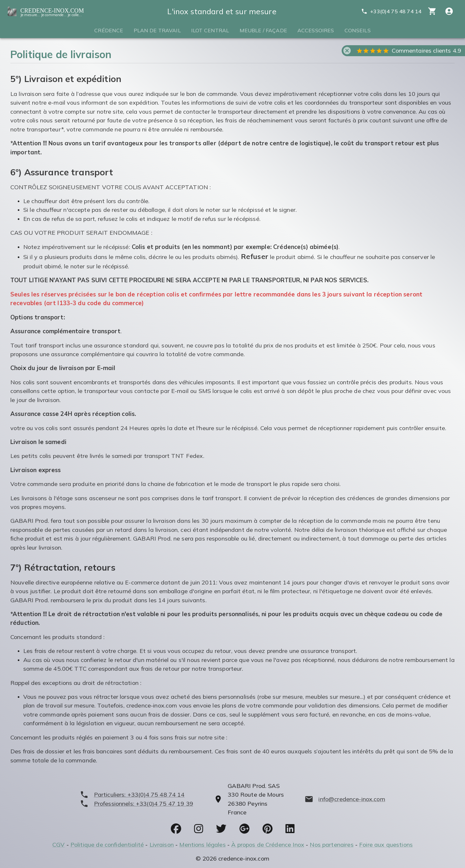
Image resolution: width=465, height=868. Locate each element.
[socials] (176, 829)
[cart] (432, 11)
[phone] (136, 795)
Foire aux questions (386, 845)
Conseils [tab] (358, 30)
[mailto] (345, 799)
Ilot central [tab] (210, 30)
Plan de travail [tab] (157, 30)
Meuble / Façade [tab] (263, 30)
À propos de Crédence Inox (268, 845)
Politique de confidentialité (107, 845)
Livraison (162, 845)
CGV (58, 845)
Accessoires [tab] (316, 30)
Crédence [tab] (109, 30)
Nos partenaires (331, 845)
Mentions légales (202, 845)
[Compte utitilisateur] (449, 11)
